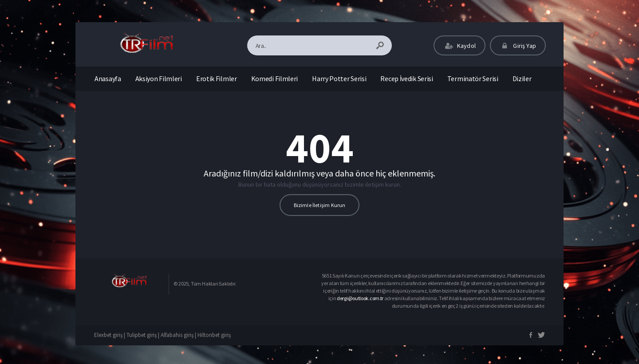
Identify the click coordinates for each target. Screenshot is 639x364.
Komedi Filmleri (275, 78)
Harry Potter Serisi (339, 78)
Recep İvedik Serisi (406, 78)
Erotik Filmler (217, 78)
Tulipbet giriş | (144, 335)
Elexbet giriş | (110, 335)
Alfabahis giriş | (179, 335)
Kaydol (460, 46)
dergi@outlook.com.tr (361, 298)
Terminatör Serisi (473, 78)
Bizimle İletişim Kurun (320, 205)
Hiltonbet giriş (214, 335)
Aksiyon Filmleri (159, 78)
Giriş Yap (518, 46)
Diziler (522, 78)
